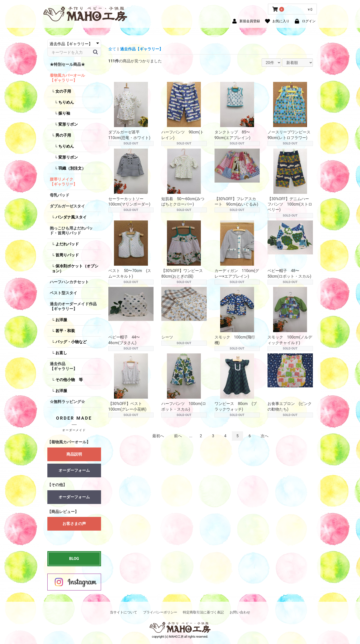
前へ (178, 436)
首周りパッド (67, 255)
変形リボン (68, 124)
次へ (265, 436)
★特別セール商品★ (67, 64)
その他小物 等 (69, 380)
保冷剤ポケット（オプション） (75, 268)
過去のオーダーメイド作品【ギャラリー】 (73, 306)
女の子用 (63, 91)
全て (112, 49)
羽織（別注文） (72, 168)
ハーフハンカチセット (69, 282)
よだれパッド (67, 244)
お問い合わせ (240, 612)
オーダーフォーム (74, 470)
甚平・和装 (65, 331)
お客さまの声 (74, 526)
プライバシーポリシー (160, 612)
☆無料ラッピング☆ (67, 402)
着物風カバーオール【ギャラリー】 (67, 78)
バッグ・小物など (71, 342)
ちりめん (66, 102)
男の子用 (63, 135)
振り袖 (64, 113)
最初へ (158, 436)
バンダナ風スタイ (71, 217)
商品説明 (74, 454)
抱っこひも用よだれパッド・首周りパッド (71, 231)
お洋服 (61, 320)
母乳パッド (60, 195)
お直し (61, 353)
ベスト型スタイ (63, 293)
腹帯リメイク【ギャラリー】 (63, 182)
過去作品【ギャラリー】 (63, 366)
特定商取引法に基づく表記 (203, 612)
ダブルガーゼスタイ (67, 206)
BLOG (74, 559)
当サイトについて (123, 612)
